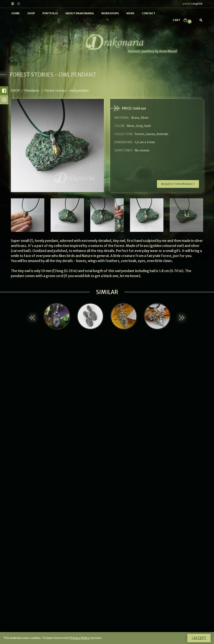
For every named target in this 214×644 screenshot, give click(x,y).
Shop (31, 13)
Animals (162, 134)
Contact (149, 13)
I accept (199, 638)
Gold (147, 126)
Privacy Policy (80, 638)
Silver (131, 126)
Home (16, 13)
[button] (33, 318)
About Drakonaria (80, 13)
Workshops (110, 13)
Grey (139, 126)
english (197, 4)
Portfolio (50, 13)
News (130, 13)
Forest (139, 134)
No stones (142, 150)
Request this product (178, 184)
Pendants (32, 90)
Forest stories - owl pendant (67, 90)
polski (187, 4)
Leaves (150, 134)
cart (177, 20)
